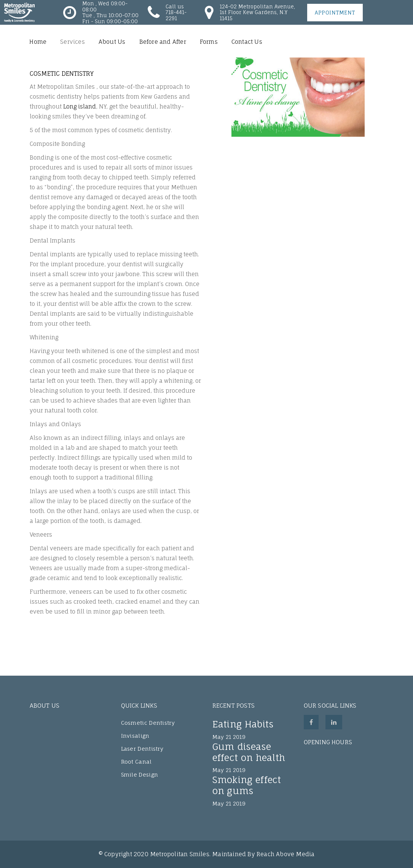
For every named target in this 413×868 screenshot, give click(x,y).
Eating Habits (243, 724)
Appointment (335, 13)
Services (73, 42)
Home (38, 42)
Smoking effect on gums (247, 785)
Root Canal (136, 762)
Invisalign (135, 736)
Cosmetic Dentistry (148, 723)
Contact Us (247, 42)
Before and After (163, 42)
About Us (112, 42)
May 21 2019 (229, 737)
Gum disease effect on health (249, 752)
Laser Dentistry (142, 749)
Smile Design (140, 774)
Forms (209, 42)
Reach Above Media (285, 854)
